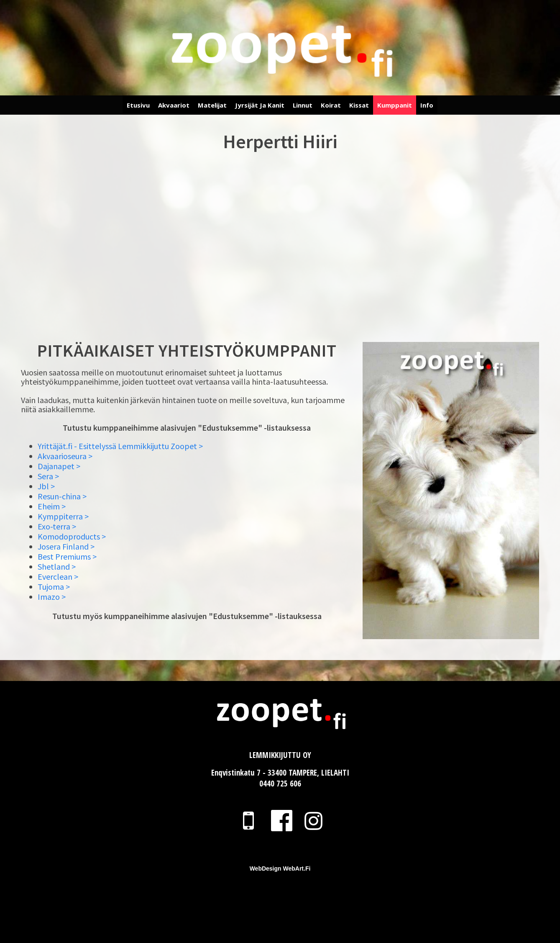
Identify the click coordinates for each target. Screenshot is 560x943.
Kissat (359, 105)
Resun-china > (62, 496)
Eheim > (52, 506)
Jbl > (46, 486)
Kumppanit (395, 105)
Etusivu (138, 105)
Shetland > (57, 567)
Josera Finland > (66, 546)
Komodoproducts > (72, 536)
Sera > (48, 476)
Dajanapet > (59, 466)
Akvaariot (174, 105)
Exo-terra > (57, 526)
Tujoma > (54, 587)
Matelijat (212, 105)
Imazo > (52, 597)
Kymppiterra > (63, 516)
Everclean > (58, 577)
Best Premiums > (67, 556)
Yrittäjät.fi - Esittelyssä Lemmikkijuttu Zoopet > (120, 446)
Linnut (303, 105)
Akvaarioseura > (65, 456)
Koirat (331, 105)
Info (427, 105)
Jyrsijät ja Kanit (260, 105)
